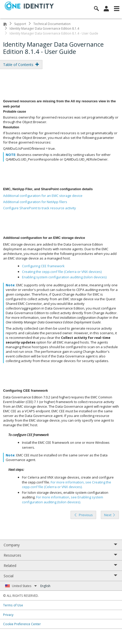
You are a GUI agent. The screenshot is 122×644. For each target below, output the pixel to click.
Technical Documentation (52, 24)
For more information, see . (67, 485)
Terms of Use (13, 605)
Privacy (8, 615)
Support (20, 24)
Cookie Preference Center (22, 624)
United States (24, 586)
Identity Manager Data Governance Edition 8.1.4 (44, 28)
